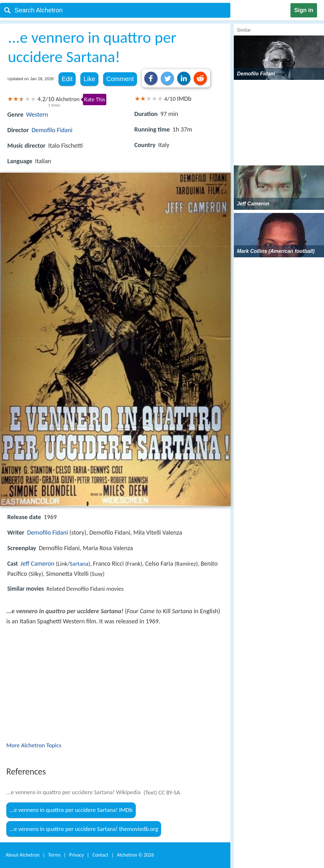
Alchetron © (136, 855)
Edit (67, 79)
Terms (54, 855)
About (23, 855)
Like (89, 79)
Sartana (79, 564)
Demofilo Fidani (52, 130)
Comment (120, 79)
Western (37, 114)
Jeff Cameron (37, 563)
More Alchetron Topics (34, 745)
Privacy (77, 855)
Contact (100, 855)
